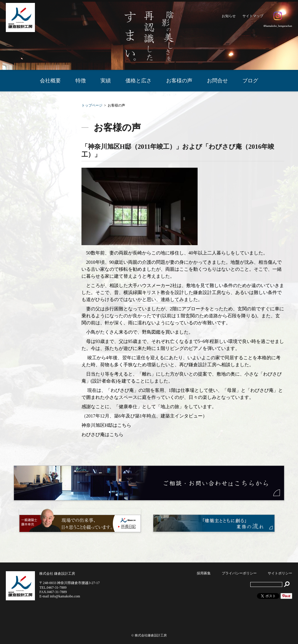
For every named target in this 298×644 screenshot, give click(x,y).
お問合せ (217, 81)
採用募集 (204, 573)
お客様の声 (179, 81)
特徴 (81, 81)
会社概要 (50, 81)
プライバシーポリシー (239, 573)
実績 (106, 81)
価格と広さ (139, 81)
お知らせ (229, 16)
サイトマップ (253, 16)
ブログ (250, 81)
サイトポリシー (280, 573)
